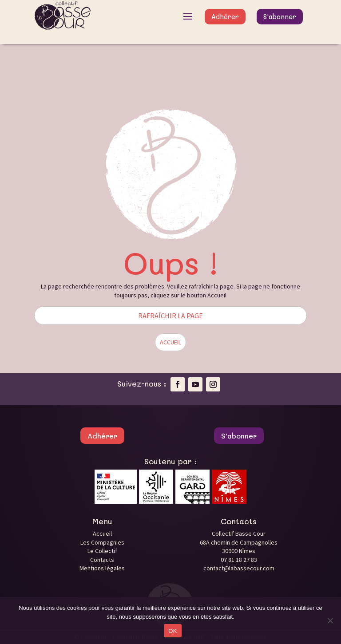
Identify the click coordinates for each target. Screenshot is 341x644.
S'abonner (280, 16)
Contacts (102, 560)
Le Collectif (102, 551)
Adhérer (225, 16)
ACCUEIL (170, 342)
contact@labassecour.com (239, 568)
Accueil (102, 533)
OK (172, 631)
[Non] (330, 620)
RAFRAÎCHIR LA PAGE (170, 316)
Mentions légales (102, 568)
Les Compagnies (102, 542)
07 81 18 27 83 (239, 560)
